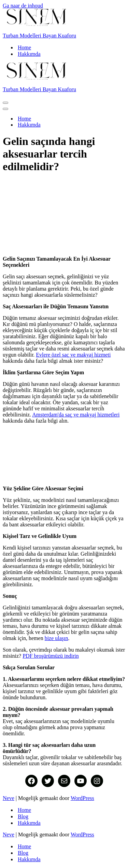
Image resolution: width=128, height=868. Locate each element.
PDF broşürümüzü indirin (51, 656)
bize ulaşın (56, 638)
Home (24, 47)
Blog (23, 816)
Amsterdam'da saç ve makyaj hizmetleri (76, 415)
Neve (9, 798)
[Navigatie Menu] (5, 103)
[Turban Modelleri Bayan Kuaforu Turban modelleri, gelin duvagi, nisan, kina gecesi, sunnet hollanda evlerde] (64, 24)
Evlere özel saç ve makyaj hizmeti (73, 355)
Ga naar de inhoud (23, 6)
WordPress (82, 798)
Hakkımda (29, 54)
